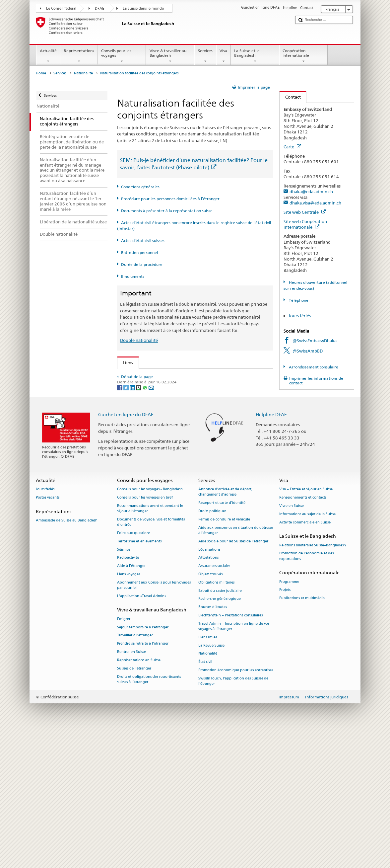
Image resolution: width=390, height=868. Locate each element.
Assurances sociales (214, 701)
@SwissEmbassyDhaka (315, 341)
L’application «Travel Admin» (142, 731)
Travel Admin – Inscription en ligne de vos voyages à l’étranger (234, 761)
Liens (125, 362)
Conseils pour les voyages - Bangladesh (150, 624)
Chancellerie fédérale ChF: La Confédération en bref (176, 493)
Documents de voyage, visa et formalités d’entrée (151, 657)
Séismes (124, 684)
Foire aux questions (134, 668)
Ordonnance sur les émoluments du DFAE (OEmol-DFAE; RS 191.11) (191, 426)
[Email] (151, 522)
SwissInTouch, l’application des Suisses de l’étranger (233, 816)
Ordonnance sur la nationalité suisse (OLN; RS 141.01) (178, 416)
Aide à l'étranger (131, 701)
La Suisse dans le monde (143, 8)
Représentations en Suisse (139, 795)
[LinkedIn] (133, 522)
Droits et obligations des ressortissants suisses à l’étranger (149, 814)
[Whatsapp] (145, 522)
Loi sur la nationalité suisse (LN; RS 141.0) (166, 405)
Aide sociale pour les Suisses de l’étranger (233, 676)
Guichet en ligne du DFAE (126, 550)
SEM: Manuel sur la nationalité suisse (161, 395)
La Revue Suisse (211, 781)
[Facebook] (120, 522)
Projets (285, 725)
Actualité (48, 56)
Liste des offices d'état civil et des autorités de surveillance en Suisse (191, 452)
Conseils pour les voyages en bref (145, 632)
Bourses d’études (213, 742)
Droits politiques (212, 646)
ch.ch (130, 472)
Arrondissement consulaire (313, 367)
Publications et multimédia (302, 733)
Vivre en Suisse (292, 641)
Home (41, 73)
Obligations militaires (216, 717)
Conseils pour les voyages (122, 56)
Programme (289, 716)
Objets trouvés (210, 709)
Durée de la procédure (142, 264)
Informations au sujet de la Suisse (307, 649)
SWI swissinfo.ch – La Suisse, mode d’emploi (168, 482)
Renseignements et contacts (303, 632)
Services (205, 56)
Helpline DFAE (271, 550)
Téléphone (298, 300)
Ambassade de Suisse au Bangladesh (67, 655)
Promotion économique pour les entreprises (236, 805)
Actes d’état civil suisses (143, 240)
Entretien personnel (139, 252)
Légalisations (209, 684)
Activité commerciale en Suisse (305, 657)
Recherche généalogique (220, 734)
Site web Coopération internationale (305, 224)
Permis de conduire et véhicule (224, 654)
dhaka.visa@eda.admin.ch (315, 203)
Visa (224, 56)
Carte (292, 147)
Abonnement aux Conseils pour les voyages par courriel (154, 720)
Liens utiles (208, 772)
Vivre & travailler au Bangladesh (170, 56)
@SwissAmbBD (308, 351)
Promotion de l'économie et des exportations (306, 691)
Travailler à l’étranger (135, 770)
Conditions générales (140, 187)
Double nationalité (139, 340)
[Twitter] (127, 522)
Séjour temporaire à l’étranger (143, 762)
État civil (205, 797)
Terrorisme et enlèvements (139, 676)
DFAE (99, 8)
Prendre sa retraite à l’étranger (143, 779)
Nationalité (83, 73)
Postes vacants (48, 632)
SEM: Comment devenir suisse (154, 375)
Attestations (208, 693)
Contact (290, 97)
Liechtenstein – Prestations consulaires (230, 750)
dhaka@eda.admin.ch (311, 192)
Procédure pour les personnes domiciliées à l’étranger (170, 199)
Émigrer (124, 754)
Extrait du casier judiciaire (220, 725)
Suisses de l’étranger (134, 803)
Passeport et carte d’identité (222, 638)
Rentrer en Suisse (131, 787)
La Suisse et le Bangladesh (255, 56)
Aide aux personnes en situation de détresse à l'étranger (236, 665)
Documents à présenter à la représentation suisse (167, 211)
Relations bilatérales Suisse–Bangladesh (313, 680)
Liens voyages (129, 709)
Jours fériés (300, 316)
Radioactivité (128, 693)
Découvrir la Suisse (143, 462)
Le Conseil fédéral (61, 8)
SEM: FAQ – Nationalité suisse (154, 385)
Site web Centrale (305, 212)
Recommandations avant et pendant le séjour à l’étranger (150, 643)
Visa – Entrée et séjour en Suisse (306, 624)
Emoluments (133, 276)
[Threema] (139, 522)
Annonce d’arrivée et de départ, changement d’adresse (225, 627)
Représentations (79, 56)
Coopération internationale (303, 56)
